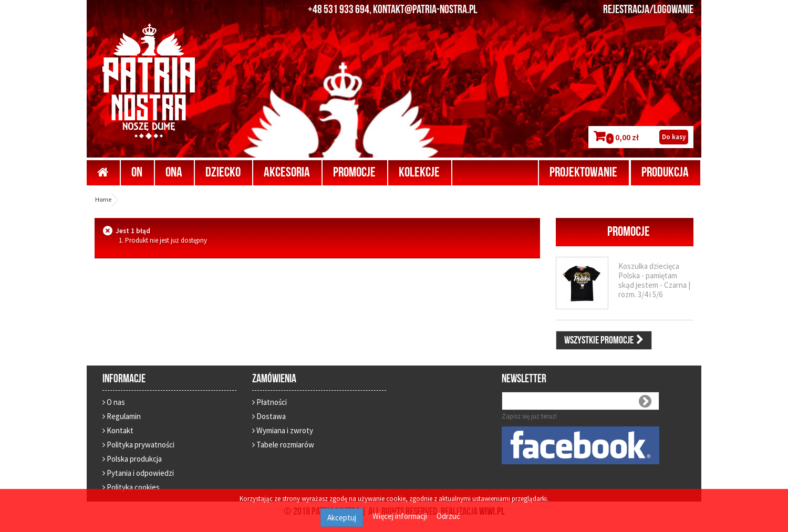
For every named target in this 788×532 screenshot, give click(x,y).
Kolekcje (419, 173)
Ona (174, 173)
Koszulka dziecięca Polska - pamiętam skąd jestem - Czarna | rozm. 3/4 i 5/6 (654, 280)
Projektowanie (583, 173)
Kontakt (118, 430)
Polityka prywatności (138, 445)
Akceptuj (342, 518)
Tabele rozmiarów (283, 445)
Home (103, 199)
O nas (114, 402)
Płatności (269, 402)
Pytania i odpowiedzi (138, 473)
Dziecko (223, 173)
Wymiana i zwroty (283, 430)
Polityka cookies (131, 487)
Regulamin (122, 416)
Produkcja (665, 173)
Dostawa (269, 416)
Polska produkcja (132, 459)
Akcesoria (287, 173)
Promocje (354, 173)
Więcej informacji (401, 516)
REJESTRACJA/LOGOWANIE (648, 10)
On (137, 173)
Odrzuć (448, 516)
